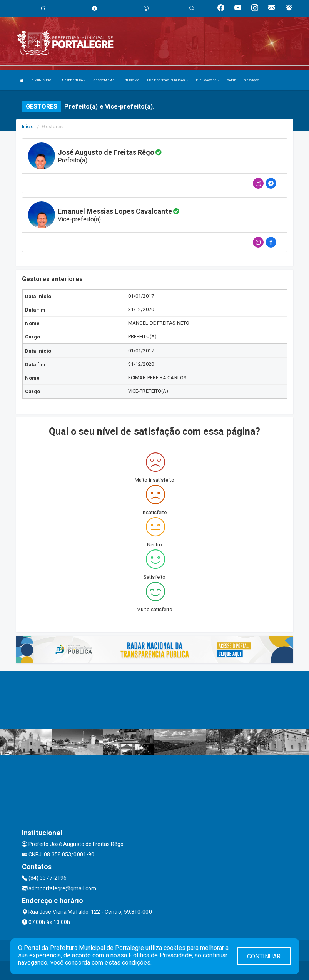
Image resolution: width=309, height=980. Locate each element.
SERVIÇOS (251, 80)
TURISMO (133, 80)
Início (28, 126)
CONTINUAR (264, 956)
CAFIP (232, 80)
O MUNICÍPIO (43, 80)
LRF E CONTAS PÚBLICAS (167, 80)
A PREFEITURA (73, 80)
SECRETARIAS (105, 80)
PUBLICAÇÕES (208, 80)
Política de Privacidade (160, 955)
